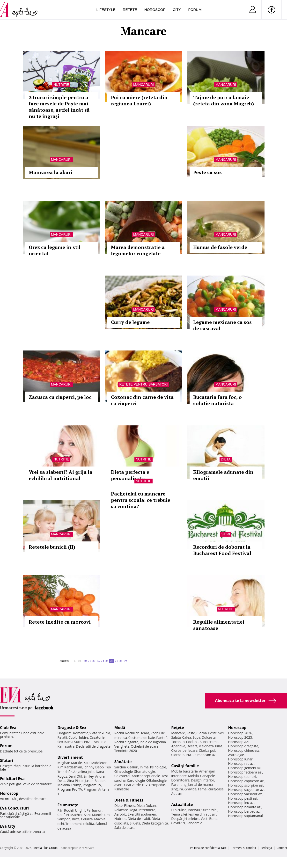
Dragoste (64, 733)
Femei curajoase (211, 789)
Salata (176, 737)
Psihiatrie (122, 789)
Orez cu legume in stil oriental (55, 250)
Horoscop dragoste (243, 746)
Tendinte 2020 (126, 751)
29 (125, 661)
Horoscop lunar (240, 759)
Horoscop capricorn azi (246, 781)
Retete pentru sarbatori (143, 384)
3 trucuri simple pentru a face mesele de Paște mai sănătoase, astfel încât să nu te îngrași (59, 107)
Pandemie (194, 823)
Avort (119, 785)
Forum (195, 10)
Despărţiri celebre (185, 819)
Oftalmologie (156, 780)
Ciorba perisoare (184, 750)
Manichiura (101, 815)
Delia (61, 781)
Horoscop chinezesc (244, 750)
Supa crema (209, 742)
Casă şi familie (185, 766)
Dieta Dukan (146, 806)
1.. (75, 661)
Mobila (193, 776)
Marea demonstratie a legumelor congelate (138, 250)
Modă (120, 728)
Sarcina (120, 767)
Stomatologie (145, 771)
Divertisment (70, 757)
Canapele (208, 776)
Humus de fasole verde (220, 247)
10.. (80, 661)
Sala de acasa (125, 828)
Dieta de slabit (139, 819)
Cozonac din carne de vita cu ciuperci (142, 400)
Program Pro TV (70, 789)
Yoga (133, 810)
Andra (100, 776)
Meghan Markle (70, 763)
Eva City (8, 826)
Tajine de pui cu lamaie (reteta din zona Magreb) (224, 100)
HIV (145, 785)
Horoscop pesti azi (243, 798)
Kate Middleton (96, 763)
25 (107, 661)
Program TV (92, 785)
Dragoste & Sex (72, 728)
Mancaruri (143, 85)
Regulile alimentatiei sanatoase (219, 625)
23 (98, 661)
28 (121, 661)
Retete (130, 10)
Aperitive (178, 746)
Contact (282, 848)
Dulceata (209, 737)
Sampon (64, 819)
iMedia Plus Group (45, 848)
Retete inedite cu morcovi (60, 622)
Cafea (187, 737)
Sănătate (123, 762)
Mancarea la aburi (51, 172)
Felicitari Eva (12, 779)
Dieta (226, 459)
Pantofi (162, 738)
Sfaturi (7, 760)
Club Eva (8, 728)
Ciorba (202, 733)
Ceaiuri (133, 767)
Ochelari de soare (145, 746)
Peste (213, 733)
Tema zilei (179, 814)
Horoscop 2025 (240, 737)
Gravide (190, 789)
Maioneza (206, 746)
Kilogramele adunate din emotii (223, 475)
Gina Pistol (75, 781)
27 (117, 661)
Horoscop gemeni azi (245, 768)
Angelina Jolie (84, 772)
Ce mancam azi (204, 755)
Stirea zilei (209, 810)
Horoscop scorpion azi (246, 785)
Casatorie (97, 737)
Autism (177, 793)
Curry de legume (130, 322)
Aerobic (120, 814)
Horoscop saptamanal (246, 816)
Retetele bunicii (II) (52, 547)
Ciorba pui (207, 750)
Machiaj (77, 815)
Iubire (84, 737)
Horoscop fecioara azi (245, 772)
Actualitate (182, 804)
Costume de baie (142, 738)
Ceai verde (133, 785)
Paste (191, 733)
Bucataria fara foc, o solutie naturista (217, 400)
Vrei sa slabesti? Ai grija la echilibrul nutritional (61, 475)
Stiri (226, 534)
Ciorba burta (181, 755)
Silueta (135, 823)
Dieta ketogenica (155, 823)
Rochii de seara (137, 733)
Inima (144, 767)
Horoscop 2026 (240, 733)
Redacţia (266, 848)
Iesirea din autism (202, 814)
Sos (221, 733)
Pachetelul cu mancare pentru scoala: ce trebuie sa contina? (141, 500)
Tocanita (178, 742)
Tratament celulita (80, 824)
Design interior (202, 780)
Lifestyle (106, 10)
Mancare (178, 733)
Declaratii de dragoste (93, 746)
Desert (192, 746)
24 (103, 661)
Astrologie (236, 755)
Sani (87, 815)
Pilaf (219, 746)
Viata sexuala (100, 733)
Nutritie (61, 85)
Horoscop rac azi (241, 763)
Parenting (179, 784)
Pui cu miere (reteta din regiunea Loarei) (139, 100)
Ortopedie (157, 785)
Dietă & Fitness (129, 800)
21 (89, 661)
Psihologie (158, 767)
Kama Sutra (73, 742)
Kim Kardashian (70, 767)
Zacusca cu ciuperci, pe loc (60, 397)
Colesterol (122, 776)
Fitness (130, 806)
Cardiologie (136, 780)
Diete (118, 806)
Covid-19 (178, 823)
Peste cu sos (207, 172)
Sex (60, 742)
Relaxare (121, 810)
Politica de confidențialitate (208, 848)
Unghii (80, 810)
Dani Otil (75, 776)
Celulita (87, 819)
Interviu (194, 810)
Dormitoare (180, 780)
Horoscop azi (239, 742)
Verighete (122, 746)
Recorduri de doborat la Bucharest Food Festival (222, 550)
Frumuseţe (68, 805)
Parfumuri (95, 810)
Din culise (179, 810)
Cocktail (192, 742)
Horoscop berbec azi (244, 811)
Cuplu (73, 737)
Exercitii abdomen (142, 814)
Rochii (69, 810)
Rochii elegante (126, 742)
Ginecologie (124, 771)
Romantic (81, 733)
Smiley (89, 776)
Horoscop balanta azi (245, 807)
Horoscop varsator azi (245, 794)
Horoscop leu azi (241, 803)
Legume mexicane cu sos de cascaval (222, 325)
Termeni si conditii (244, 848)
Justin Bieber (95, 781)
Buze (76, 819)
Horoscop (155, 10)
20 (85, 661)
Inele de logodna (153, 742)
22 (94, 661)
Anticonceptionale (146, 776)
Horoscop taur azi (242, 777)
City (177, 10)
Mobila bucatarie (184, 771)
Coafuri (63, 815)
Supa (196, 737)
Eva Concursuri (14, 808)
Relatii (62, 737)
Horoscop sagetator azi (246, 790)
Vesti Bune (209, 819)
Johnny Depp (94, 767)
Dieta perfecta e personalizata (130, 475)
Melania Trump (69, 785)
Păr (60, 810)
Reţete (178, 728)
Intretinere (147, 810)
